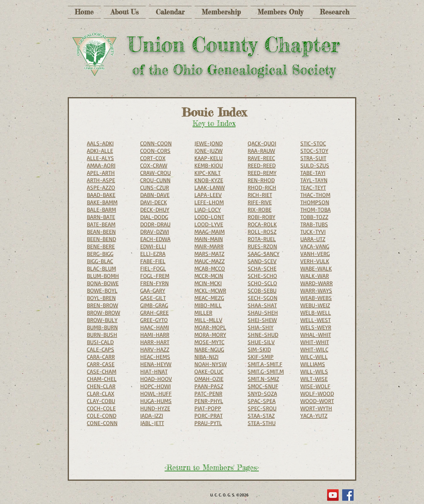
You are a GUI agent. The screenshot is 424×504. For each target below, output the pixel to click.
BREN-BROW (102, 305)
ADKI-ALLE (100, 151)
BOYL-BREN (101, 298)
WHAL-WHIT (316, 335)
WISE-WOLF (315, 386)
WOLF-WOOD (317, 393)
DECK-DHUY (155, 209)
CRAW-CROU (155, 173)
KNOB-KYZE (209, 180)
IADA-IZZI (152, 416)
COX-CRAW (154, 165)
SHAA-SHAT (262, 305)
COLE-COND (102, 416)
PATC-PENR (208, 393)
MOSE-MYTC (209, 342)
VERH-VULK (315, 261)
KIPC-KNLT (207, 173)
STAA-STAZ (261, 416)
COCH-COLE (101, 408)
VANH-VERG (315, 254)
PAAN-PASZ (209, 386)
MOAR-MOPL (210, 327)
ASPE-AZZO (101, 187)
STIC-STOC (313, 143)
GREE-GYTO (154, 320)
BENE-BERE (101, 246)
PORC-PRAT (208, 416)
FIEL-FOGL (153, 268)
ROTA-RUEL (262, 239)
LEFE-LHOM (209, 202)
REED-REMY (262, 173)
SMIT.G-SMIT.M (266, 371)
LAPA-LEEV (208, 195)
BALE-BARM (101, 209)
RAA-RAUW (261, 151)
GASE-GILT (153, 298)
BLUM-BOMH (103, 276)
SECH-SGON (262, 298)
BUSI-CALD (100, 342)
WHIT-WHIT (315, 342)
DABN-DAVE (155, 195)
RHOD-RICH (262, 187)
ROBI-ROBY (261, 217)
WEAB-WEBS (316, 298)
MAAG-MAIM (209, 232)
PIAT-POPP (208, 408)
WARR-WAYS (316, 290)
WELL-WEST (315, 320)
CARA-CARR (101, 357)
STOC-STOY (314, 151)
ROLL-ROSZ (262, 232)
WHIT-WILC (314, 349)
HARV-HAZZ (155, 349)
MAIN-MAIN (209, 239)
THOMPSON (315, 202)
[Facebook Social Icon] (348, 495)
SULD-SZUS (315, 165)
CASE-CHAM (102, 371)
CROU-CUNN (155, 180)
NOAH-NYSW (211, 364)
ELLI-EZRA (153, 254)
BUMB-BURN (102, 327)
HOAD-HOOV (156, 379)
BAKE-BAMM (102, 202)
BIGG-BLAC (100, 261)
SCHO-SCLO (262, 283)
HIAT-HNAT (154, 371)
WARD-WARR (317, 283)
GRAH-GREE (154, 312)
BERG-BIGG (100, 254)
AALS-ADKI (100, 143)
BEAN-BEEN (101, 232)
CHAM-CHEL (102, 379)
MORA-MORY (210, 335)
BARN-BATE (101, 217)
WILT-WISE (314, 379)
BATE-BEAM (101, 224)
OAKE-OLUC (209, 371)
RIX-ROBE (260, 209)
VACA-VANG (315, 246)
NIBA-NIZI (206, 357)
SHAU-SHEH (263, 312)
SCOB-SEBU (262, 290)
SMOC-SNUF (263, 386)
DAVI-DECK (154, 202)
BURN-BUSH (102, 335)
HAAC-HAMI (155, 327)
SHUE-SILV (261, 342)
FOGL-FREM (155, 276)
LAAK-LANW (209, 187)
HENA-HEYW (156, 364)
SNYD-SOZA (262, 393)
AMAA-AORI (101, 165)
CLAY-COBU (101, 401)
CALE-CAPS (101, 349)
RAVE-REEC (261, 158)
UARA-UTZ (313, 239)
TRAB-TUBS (314, 224)
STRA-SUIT (313, 158)
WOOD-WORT (317, 401)
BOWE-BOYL (102, 290)
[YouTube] (333, 495)
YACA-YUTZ (314, 416)
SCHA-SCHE (262, 268)
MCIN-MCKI (208, 283)
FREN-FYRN (154, 283)
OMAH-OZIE (209, 379)
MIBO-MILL (208, 305)
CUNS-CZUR (155, 187)
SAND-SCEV (262, 261)
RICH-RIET (260, 195)
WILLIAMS (313, 364)
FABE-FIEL (153, 261)
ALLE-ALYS (100, 158)
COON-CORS (155, 151)
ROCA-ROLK (262, 224)
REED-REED (262, 165)
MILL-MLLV (208, 320)
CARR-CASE (101, 364)
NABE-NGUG (209, 349)
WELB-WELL (316, 312)
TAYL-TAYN (314, 180)
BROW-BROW (103, 312)
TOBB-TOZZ (314, 217)
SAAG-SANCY (264, 254)
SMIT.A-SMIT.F (265, 364)
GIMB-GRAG (154, 305)
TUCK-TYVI (313, 232)
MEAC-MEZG (209, 298)
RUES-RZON (262, 246)
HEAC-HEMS (155, 357)
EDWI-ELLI (153, 246)
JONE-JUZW (208, 151)
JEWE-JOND (208, 143)
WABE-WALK (316, 268)
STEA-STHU (262, 423)
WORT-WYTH (316, 408)
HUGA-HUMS (156, 401)
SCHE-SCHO (262, 276)
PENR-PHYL (209, 401)
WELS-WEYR (316, 327)
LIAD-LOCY (208, 209)
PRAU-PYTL (208, 423)
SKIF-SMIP (261, 357)
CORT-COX (153, 158)
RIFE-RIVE (260, 202)
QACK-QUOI (262, 143)
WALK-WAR (315, 276)
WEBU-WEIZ (315, 305)
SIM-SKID (259, 349)
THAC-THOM (315, 195)
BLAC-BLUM (101, 268)
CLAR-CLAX (101, 393)
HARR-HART (155, 342)
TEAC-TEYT (313, 187)
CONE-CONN (102, 423)
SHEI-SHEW (262, 320)
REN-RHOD (261, 180)
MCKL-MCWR (210, 290)
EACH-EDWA (155, 239)
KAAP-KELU (208, 158)
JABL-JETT (152, 423)
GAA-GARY (153, 290)
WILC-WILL (314, 357)
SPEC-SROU (262, 408)
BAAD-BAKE (101, 195)
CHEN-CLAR (101, 386)
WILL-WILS (314, 371)
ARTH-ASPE (101, 180)
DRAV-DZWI (155, 232)
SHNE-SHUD (263, 335)
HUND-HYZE (155, 408)
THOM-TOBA (315, 209)
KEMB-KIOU (209, 165)
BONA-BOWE (103, 283)
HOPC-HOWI (155, 386)
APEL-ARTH (101, 173)
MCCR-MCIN (209, 276)
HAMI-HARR (155, 335)
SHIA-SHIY (261, 327)
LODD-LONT (209, 217)
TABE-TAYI (313, 173)
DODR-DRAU (155, 224)
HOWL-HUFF (156, 393)
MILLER (203, 312)
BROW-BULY (102, 320)
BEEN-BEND (101, 239)
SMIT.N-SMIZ (263, 379)
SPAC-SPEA (262, 401)
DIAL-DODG (154, 217)
